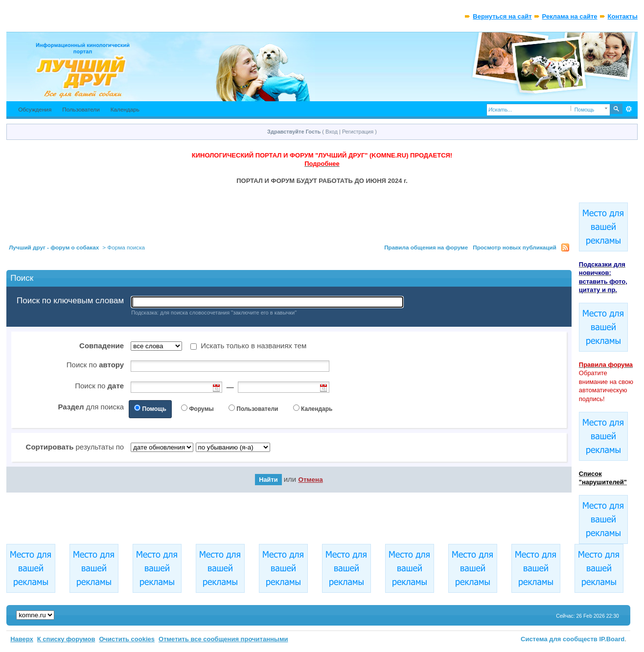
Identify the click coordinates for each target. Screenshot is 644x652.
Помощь (154, 409)
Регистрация (358, 132)
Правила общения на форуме (426, 247)
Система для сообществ (559, 639)
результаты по (75, 447)
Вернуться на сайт (502, 16)
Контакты (623, 16)
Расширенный (629, 109)
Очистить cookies (127, 639)
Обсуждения (35, 109)
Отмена (310, 480)
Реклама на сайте (570, 16)
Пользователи (81, 109)
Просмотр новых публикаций (515, 247)
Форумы (201, 409)
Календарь (125, 109)
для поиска (91, 407)
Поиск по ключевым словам (70, 301)
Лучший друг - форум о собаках (54, 247)
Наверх (22, 639)
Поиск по (95, 365)
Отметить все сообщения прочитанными (223, 639)
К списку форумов (66, 639)
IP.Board (612, 639)
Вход (332, 132)
